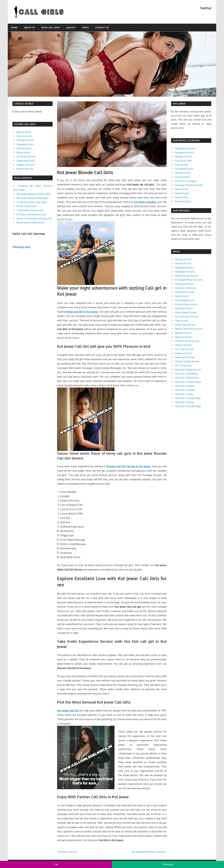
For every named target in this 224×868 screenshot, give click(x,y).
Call (56, 864)
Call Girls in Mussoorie (187, 378)
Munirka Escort (183, 173)
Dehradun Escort (25, 140)
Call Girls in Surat (184, 394)
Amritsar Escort (183, 201)
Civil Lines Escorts (184, 349)
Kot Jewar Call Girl (68, 711)
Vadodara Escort (25, 144)
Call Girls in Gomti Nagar (188, 382)
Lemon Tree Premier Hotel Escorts (34, 218)
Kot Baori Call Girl (68, 852)
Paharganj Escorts (184, 268)
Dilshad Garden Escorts (187, 361)
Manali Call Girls (25, 169)
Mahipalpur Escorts (185, 272)
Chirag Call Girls (183, 345)
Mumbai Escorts (183, 156)
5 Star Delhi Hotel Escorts (30, 210)
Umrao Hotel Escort (27, 206)
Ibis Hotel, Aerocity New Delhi (32, 198)
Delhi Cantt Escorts (185, 357)
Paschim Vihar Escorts (186, 304)
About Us (29, 27)
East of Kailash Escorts (187, 317)
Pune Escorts (182, 165)
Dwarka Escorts (183, 263)
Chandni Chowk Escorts (187, 341)
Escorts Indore (182, 177)
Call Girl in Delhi (183, 161)
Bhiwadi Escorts (183, 333)
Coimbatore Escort (26, 156)
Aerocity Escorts (183, 259)
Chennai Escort (24, 136)
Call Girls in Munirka (186, 288)
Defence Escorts (183, 353)
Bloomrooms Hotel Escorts (30, 223)
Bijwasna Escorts (184, 337)
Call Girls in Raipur (185, 386)
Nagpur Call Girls (25, 165)
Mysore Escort (24, 132)
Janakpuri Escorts (184, 308)
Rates (85, 27)
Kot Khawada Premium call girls (148, 852)
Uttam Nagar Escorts (186, 312)
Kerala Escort (23, 152)
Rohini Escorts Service (187, 276)
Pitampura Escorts (184, 284)
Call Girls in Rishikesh (186, 374)
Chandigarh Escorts (185, 148)
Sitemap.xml (21, 247)
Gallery (71, 27)
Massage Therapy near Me (189, 185)
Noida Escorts (182, 193)
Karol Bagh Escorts (185, 300)
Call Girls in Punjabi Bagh (188, 406)
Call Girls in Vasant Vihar (188, 398)
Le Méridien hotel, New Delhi (32, 202)
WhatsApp (168, 864)
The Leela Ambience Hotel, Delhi (34, 194)
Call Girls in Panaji (184, 402)
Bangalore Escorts (184, 152)
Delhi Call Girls (51, 27)
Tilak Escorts (182, 321)
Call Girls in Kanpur (185, 390)
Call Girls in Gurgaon (186, 181)
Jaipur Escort (181, 189)
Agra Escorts (182, 197)
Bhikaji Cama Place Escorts (189, 329)
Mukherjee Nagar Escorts (188, 370)
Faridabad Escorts (184, 169)
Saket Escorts (182, 296)
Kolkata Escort (24, 148)
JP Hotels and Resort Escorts (31, 214)
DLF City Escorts (183, 366)
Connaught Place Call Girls (189, 280)
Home (14, 27)
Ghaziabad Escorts (185, 292)
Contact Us (102, 27)
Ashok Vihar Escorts (185, 325)
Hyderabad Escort (26, 161)
